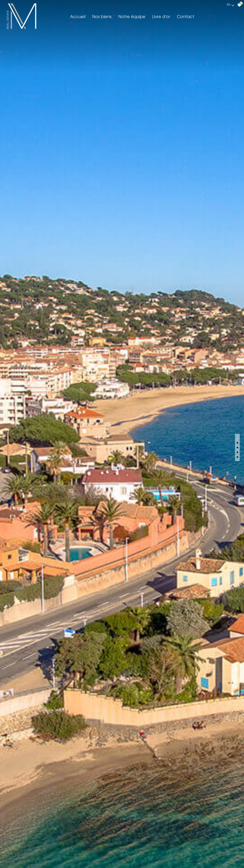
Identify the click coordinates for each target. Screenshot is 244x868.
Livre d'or (161, 17)
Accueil (78, 17)
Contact (186, 17)
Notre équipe (132, 17)
